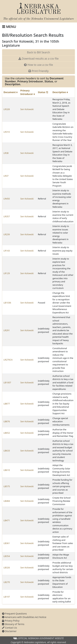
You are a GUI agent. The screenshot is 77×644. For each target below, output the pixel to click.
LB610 (7, 470)
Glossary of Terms (13, 624)
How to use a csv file (38, 65)
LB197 (7, 597)
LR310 (7, 132)
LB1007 (7, 382)
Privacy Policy (11, 621)
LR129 (7, 273)
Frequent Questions (14, 614)
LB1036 (7, 303)
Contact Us (9, 628)
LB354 (7, 556)
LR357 (7, 216)
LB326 (7, 568)
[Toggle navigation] (9, 27)
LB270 (7, 582)
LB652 (7, 433)
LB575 (7, 486)
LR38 (6, 153)
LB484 (7, 501)
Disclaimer (9, 631)
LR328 (7, 109)
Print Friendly (38, 71)
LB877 (7, 404)
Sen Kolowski (27, 109)
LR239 (7, 234)
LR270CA (8, 360)
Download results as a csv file (38, 59)
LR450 (7, 199)
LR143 (7, 251)
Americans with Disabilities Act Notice (24, 617)
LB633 (7, 451)
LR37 (6, 176)
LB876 (7, 421)
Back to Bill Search (38, 52)
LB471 (7, 520)
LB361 (7, 543)
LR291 (7, 330)
